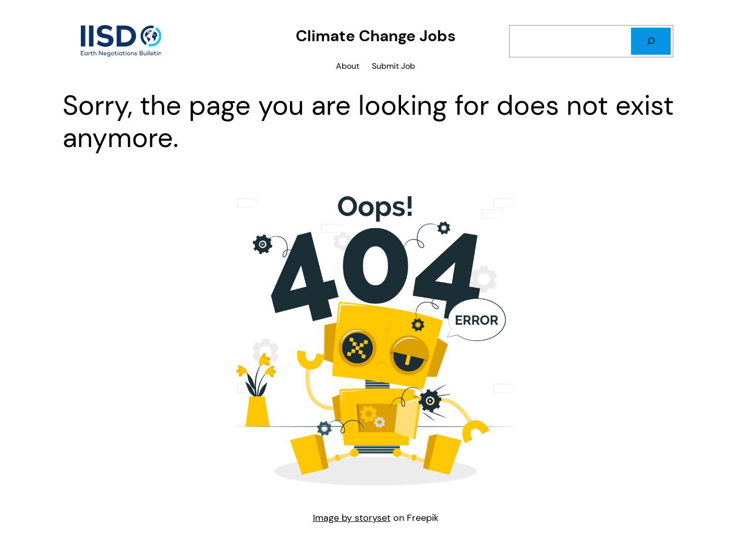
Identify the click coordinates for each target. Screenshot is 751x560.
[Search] (651, 41)
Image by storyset (352, 518)
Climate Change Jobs (376, 36)
